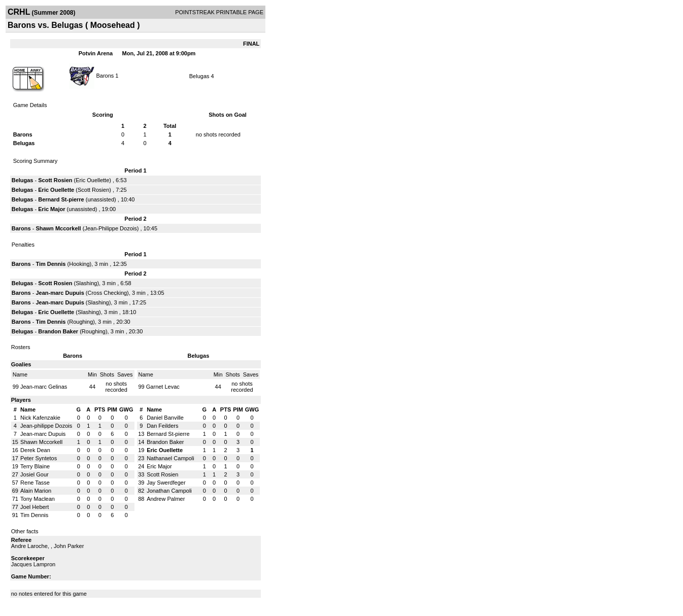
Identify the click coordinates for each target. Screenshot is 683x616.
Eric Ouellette (92, 180)
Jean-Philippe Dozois (110, 228)
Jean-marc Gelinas (44, 387)
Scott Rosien (55, 180)
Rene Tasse (35, 483)
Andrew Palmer (166, 499)
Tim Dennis (50, 264)
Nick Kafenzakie (40, 418)
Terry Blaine (35, 466)
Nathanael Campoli (170, 458)
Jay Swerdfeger (166, 483)
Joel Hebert (35, 507)
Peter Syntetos (39, 458)
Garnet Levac (163, 387)
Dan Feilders (162, 426)
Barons (106, 75)
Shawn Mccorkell (58, 228)
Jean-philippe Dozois (46, 426)
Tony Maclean (38, 499)
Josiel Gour (35, 474)
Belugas (199, 76)
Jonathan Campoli (169, 491)
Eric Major (52, 209)
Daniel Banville (165, 418)
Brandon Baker (58, 331)
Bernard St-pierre (61, 199)
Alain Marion (36, 491)
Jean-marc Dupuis (60, 293)
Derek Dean (35, 450)
